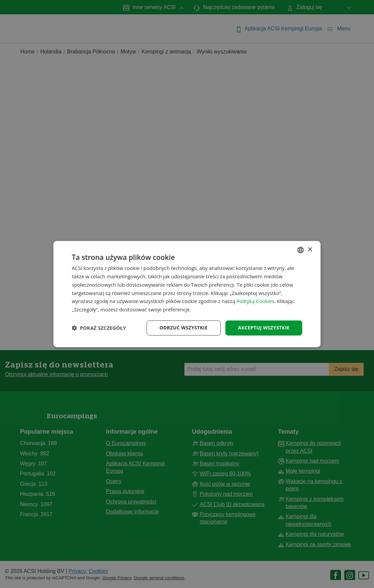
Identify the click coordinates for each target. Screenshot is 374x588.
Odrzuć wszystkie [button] (184, 328)
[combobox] (301, 250)
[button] (99, 328)
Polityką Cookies (255, 301)
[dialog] (187, 294)
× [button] (310, 250)
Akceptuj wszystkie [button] (264, 328)
